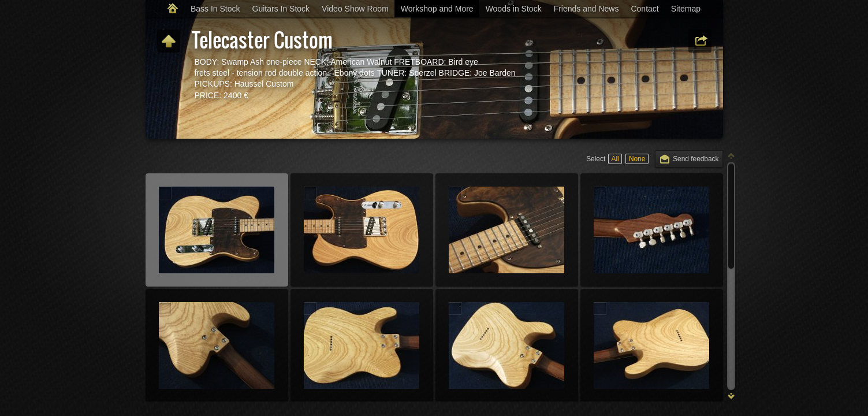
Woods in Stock (514, 9)
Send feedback (696, 159)
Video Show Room (355, 9)
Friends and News (586, 9)
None (637, 159)
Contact (645, 9)
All (615, 159)
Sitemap (686, 9)
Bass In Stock (215, 9)
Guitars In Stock (281, 9)
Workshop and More (437, 9)
